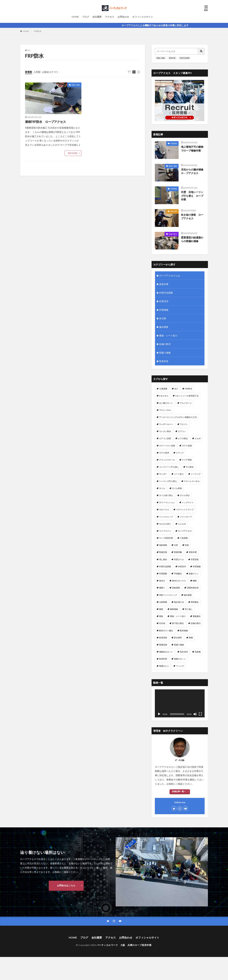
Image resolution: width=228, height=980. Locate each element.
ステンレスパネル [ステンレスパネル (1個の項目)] (192, 481)
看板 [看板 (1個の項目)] (161, 616)
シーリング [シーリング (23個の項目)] (196, 474)
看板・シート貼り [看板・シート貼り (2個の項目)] (178, 616)
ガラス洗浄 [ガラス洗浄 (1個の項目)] (164, 453)
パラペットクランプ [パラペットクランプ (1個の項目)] (185, 510)
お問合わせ (123, 17)
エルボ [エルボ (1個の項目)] (198, 438)
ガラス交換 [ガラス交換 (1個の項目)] (187, 446)
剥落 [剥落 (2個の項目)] (187, 545)
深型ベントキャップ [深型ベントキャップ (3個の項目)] (168, 595)
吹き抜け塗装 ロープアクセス (192, 217)
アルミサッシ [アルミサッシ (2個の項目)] (186, 403)
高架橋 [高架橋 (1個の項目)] (198, 652)
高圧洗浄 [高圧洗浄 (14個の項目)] (184, 652)
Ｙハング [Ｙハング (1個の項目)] (180, 666)
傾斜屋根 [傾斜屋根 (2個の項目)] (163, 545)
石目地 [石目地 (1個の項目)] (162, 623)
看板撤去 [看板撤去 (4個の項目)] (197, 616)
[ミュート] (195, 714)
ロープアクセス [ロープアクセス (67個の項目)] (185, 531)
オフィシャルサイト (143, 17)
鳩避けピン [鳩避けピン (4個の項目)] (164, 666)
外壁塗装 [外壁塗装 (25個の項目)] (195, 559)
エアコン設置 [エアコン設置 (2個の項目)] (165, 438)
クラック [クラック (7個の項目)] (180, 453)
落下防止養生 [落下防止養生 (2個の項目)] (178, 623)
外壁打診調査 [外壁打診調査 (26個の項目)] (165, 566)
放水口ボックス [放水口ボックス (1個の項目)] (179, 581)
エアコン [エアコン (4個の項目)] (182, 431)
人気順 (37, 72)
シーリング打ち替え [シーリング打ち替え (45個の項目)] (168, 481)
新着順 (28, 72)
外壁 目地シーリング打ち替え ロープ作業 (192, 196)
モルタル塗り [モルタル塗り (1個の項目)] (165, 524)
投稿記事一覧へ (179, 791)
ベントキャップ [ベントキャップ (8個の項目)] (166, 517)
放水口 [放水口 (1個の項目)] (162, 581)
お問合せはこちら (66, 885)
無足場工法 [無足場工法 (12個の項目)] (179, 602)
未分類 (163, 318)
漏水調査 (164, 327)
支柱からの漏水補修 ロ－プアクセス (193, 171)
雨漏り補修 (76, 85)
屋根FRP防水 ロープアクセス (45, 122)
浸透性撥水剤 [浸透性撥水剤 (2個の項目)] (193, 588)
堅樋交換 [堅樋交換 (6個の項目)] (163, 552)
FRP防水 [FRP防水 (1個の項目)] (189, 389)
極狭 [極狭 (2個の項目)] (195, 581)
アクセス (110, 17)
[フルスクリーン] (200, 714)
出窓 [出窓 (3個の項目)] (176, 545)
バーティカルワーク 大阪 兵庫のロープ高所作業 (124, 945)
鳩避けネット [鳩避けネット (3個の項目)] (180, 659)
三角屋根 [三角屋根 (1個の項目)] (184, 538)
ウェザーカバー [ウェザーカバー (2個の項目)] (166, 424)
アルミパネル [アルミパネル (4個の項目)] (165, 410)
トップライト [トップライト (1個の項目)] (188, 502)
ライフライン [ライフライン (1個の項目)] (165, 531)
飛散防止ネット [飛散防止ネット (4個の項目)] (166, 652)
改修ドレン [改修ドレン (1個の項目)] (194, 574)
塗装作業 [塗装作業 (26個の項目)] (193, 552)
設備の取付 (173, 234)
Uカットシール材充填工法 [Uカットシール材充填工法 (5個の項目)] (187, 396)
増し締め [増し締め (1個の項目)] (163, 559)
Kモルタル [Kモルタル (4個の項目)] (164, 396)
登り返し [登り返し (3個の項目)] (189, 609)
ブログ (86, 17)
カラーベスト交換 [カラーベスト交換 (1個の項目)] (167, 446)
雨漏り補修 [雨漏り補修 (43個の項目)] (179, 645)
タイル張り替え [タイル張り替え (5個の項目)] (166, 495)
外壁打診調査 (185, 58)
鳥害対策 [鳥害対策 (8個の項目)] (163, 659)
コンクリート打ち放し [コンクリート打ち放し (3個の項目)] (169, 467)
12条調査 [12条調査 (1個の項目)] (163, 389)
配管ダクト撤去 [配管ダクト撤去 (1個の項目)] (166, 631)
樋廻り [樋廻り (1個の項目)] (162, 588)
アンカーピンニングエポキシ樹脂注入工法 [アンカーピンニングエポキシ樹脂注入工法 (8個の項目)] (178, 417)
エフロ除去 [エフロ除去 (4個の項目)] (183, 438)
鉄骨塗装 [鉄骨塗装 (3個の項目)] (163, 638)
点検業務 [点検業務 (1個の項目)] (163, 602)
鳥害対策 (164, 361)
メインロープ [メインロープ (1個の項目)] (186, 517)
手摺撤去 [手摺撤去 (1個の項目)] (178, 574)
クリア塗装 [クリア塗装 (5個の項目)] (187, 460)
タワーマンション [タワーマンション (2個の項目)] (167, 502)
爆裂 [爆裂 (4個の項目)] (161, 609)
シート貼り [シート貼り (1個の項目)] (179, 474)
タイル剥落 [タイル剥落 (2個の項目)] (177, 488)
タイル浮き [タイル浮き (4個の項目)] (185, 495)
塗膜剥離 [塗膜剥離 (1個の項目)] (178, 552)
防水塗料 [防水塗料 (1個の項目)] (178, 638)
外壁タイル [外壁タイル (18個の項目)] (179, 559)
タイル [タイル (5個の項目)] (162, 488)
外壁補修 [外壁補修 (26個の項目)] (197, 566)
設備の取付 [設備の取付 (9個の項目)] (196, 623)
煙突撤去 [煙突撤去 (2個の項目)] (195, 602)
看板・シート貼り (168, 335)
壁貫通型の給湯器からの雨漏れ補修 (192, 239)
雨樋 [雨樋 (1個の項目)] (191, 638)
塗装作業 (172, 58)
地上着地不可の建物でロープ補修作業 (192, 149)
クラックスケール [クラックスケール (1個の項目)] (167, 460)
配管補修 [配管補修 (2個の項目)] (184, 631)
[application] (180, 703)
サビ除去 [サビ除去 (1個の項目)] (190, 467)
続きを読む (73, 153)
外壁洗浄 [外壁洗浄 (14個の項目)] (182, 566)
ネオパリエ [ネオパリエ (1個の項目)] (164, 510)
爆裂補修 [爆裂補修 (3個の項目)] (174, 609)
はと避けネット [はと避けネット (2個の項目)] (166, 403)
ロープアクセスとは (170, 276)
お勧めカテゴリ (50, 72)
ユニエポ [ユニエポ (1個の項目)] (182, 524)
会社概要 (97, 17)
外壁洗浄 (164, 301)
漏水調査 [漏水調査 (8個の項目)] (188, 595)
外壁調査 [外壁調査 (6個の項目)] (163, 574)
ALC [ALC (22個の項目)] (176, 389)
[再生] (159, 714)
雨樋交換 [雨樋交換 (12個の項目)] (163, 645)
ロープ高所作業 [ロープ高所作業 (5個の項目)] (166, 538)
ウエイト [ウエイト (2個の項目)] (184, 424)
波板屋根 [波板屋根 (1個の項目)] (176, 588)
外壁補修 (174, 143)
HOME (75, 17)
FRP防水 (38, 31)
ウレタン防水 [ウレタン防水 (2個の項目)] (165, 431)
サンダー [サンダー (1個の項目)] (163, 474)
